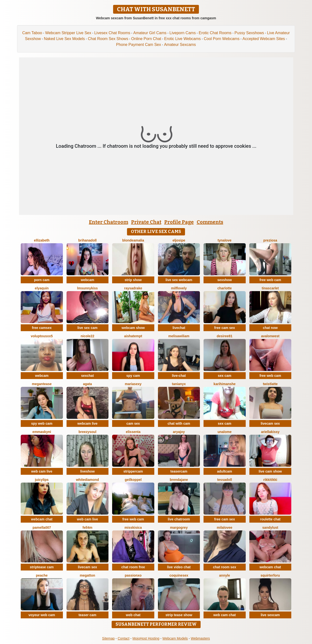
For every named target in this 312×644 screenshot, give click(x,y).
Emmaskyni (42, 432)
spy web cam (42, 423)
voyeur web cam (42, 615)
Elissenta (133, 432)
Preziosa (270, 240)
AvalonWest (270, 336)
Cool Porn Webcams (222, 39)
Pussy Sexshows (249, 33)
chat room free (133, 567)
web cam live (42, 471)
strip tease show (179, 615)
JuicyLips (42, 480)
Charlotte (225, 288)
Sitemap (108, 638)
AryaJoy (179, 432)
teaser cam (87, 615)
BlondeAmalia (133, 240)
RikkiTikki (270, 480)
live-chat (179, 376)
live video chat (179, 567)
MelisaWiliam (179, 336)
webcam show (133, 328)
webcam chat (42, 519)
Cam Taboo (32, 33)
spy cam (133, 376)
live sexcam (270, 615)
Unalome (224, 432)
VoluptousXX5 (42, 336)
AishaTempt (133, 336)
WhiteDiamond (88, 480)
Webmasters (200, 638)
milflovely (179, 288)
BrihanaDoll (87, 240)
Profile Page (179, 222)
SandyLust (270, 528)
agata (87, 384)
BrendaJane (179, 480)
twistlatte (270, 384)
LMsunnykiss (87, 288)
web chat (133, 615)
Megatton (87, 575)
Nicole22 (88, 336)
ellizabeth (42, 240)
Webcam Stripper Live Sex (68, 33)
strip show (133, 280)
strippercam (133, 471)
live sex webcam (179, 280)
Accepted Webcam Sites (264, 39)
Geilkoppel (133, 480)
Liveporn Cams (183, 33)
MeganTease (42, 384)
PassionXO (133, 575)
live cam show (270, 471)
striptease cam (42, 567)
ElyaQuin (42, 288)
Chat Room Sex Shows (108, 39)
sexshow (225, 280)
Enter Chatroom (109, 222)
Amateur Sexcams (180, 45)
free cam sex (225, 328)
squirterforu (270, 575)
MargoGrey (179, 528)
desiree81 (225, 336)
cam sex (133, 423)
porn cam (42, 280)
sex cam (225, 376)
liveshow (87, 471)
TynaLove (225, 240)
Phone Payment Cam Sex (138, 45)
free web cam (270, 280)
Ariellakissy (270, 432)
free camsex (42, 328)
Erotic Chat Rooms (215, 33)
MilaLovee (224, 528)
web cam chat (224, 615)
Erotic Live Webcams (183, 39)
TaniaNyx (179, 384)
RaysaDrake (133, 288)
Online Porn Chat (146, 39)
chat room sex (225, 567)
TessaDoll (225, 480)
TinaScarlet (270, 288)
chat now (270, 328)
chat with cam (179, 423)
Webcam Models (175, 638)
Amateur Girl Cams (150, 33)
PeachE (42, 575)
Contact (124, 638)
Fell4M (88, 528)
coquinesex (179, 575)
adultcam (225, 471)
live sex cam (87, 328)
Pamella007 (42, 528)
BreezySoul (87, 432)
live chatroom (179, 519)
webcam (87, 280)
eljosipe (179, 240)
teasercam (179, 471)
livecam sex (270, 423)
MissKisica (133, 528)
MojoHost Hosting (146, 638)
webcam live (88, 423)
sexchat (88, 376)
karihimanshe (224, 384)
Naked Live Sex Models (64, 39)
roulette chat (270, 519)
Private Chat (146, 222)
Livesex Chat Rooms (112, 33)
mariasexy (133, 384)
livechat (179, 328)
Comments (210, 222)
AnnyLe (224, 575)
